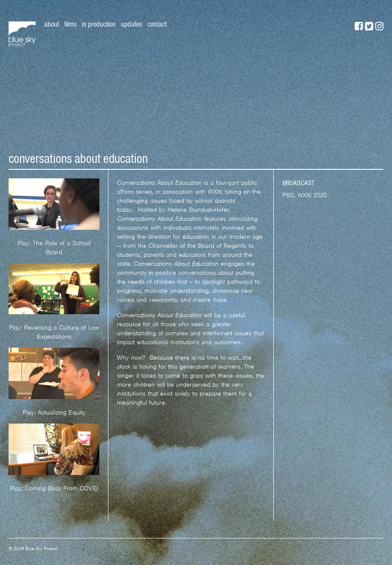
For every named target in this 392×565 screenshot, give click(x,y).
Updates (132, 24)
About (52, 24)
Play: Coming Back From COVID (54, 488)
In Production (99, 24)
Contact (157, 24)
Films (70, 24)
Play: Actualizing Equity (54, 412)
